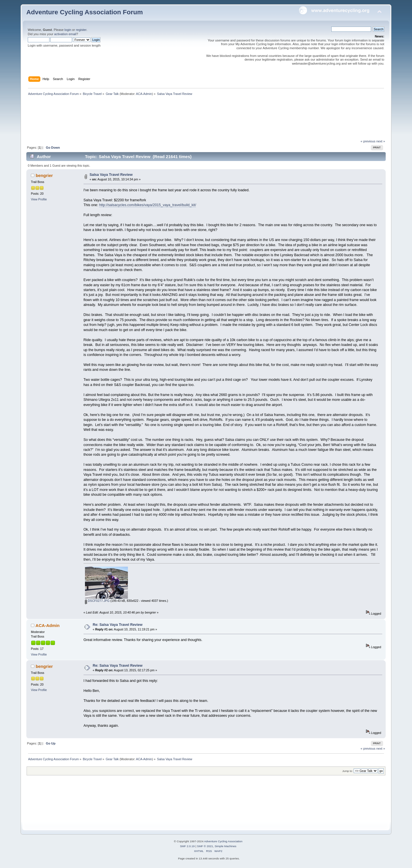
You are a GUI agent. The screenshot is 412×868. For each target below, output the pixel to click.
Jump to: (347, 771)
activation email (65, 34)
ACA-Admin (144, 94)
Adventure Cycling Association (223, 841)
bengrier (44, 175)
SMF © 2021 (205, 846)
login (68, 30)
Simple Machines (225, 846)
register (81, 30)
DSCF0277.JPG (97, 601)
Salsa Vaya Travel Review (111, 175)
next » (381, 141)
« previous (368, 141)
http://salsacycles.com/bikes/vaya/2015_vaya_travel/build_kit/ (147, 205)
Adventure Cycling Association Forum (85, 12)
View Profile (39, 199)
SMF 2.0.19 (187, 846)
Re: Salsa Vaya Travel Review (118, 625)
